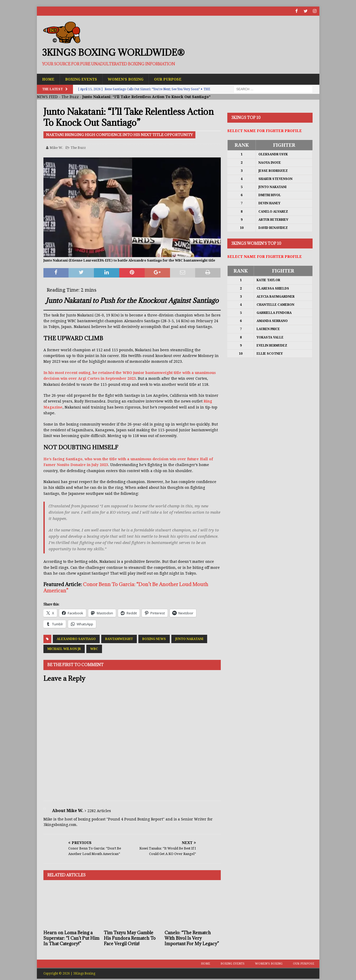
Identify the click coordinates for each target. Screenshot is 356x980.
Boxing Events (81, 79)
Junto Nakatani (189, 639)
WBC (94, 649)
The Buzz (70, 97)
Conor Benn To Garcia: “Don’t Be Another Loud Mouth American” (126, 587)
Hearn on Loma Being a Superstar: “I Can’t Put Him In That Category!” (71, 938)
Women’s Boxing (126, 79)
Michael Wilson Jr (64, 649)
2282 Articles (99, 811)
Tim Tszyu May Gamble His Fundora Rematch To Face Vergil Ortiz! (130, 938)
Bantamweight (119, 639)
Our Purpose (168, 79)
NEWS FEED (47, 97)
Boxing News (154, 639)
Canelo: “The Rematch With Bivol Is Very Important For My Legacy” (192, 938)
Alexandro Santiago (76, 639)
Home (48, 79)
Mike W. (56, 148)
